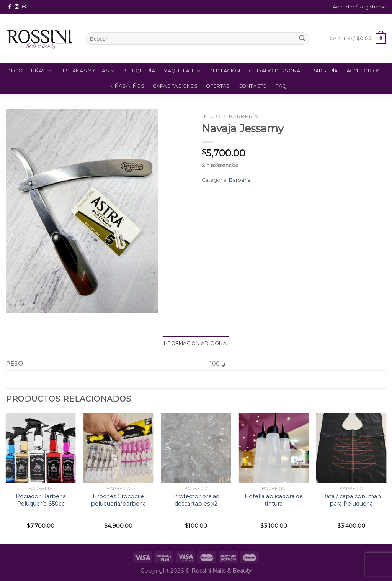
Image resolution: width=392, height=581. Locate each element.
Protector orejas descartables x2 (196, 500)
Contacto (253, 86)
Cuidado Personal (276, 71)
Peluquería (139, 71)
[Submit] (302, 39)
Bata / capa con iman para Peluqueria (351, 500)
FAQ (281, 86)
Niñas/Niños (127, 86)
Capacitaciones (175, 86)
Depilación (225, 71)
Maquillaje (182, 71)
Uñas (41, 71)
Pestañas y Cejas (87, 71)
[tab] (196, 343)
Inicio (15, 71)
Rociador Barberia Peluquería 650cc (41, 500)
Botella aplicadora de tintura (274, 500)
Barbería (325, 71)
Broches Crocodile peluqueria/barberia (118, 500)
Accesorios (364, 71)
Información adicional (196, 343)
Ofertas (218, 86)
